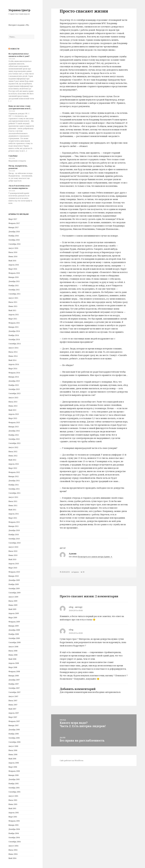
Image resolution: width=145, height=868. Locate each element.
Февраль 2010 (14, 572)
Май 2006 (12, 759)
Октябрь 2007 (14, 688)
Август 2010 (13, 547)
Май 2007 (12, 709)
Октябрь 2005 (14, 788)
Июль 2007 (13, 701)
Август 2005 (13, 796)
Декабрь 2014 (14, 331)
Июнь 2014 (13, 356)
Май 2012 (12, 460)
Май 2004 (12, 858)
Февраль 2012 (14, 472)
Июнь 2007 (13, 705)
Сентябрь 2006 (14, 742)
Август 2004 (13, 846)
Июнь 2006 (13, 754)
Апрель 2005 (14, 813)
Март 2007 (13, 717)
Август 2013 (13, 398)
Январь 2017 (14, 227)
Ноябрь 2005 (14, 784)
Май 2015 (12, 310)
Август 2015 (13, 298)
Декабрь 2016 (14, 232)
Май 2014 (12, 360)
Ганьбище (13, 156)
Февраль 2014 (14, 373)
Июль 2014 (13, 352)
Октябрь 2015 (14, 290)
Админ (76, 572)
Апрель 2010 (14, 564)
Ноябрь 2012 (14, 435)
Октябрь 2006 (14, 738)
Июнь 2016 (13, 256)
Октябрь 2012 (14, 439)
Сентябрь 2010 (14, 543)
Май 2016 (12, 261)
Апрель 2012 (14, 464)
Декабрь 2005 (14, 779)
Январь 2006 (14, 775)
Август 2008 (13, 647)
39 (83, 572)
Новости (15, 49)
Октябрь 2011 (14, 489)
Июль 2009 (13, 601)
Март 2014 (13, 369)
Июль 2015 (13, 302)
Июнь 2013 (13, 406)
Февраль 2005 (14, 821)
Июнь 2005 (13, 804)
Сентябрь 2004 (14, 842)
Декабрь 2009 (14, 580)
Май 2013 (12, 410)
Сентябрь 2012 (14, 443)
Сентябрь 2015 (14, 294)
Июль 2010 (13, 551)
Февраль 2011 (14, 522)
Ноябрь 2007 (14, 684)
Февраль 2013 (14, 422)
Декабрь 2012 (14, 431)
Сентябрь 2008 (14, 642)
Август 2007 (13, 696)
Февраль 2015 (14, 323)
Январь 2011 (14, 526)
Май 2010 (12, 559)
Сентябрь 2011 (14, 493)
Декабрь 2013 (14, 381)
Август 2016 (13, 248)
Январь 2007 (14, 725)
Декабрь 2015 (14, 281)
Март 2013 (13, 418)
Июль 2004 (13, 850)
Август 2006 (13, 746)
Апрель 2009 (14, 613)
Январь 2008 (14, 676)
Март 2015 (13, 319)
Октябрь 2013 (14, 389)
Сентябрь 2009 (14, 593)
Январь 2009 (14, 626)
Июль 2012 (13, 452)
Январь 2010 (14, 576)
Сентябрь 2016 (14, 244)
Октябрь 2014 (14, 339)
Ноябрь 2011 (14, 485)
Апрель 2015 (14, 315)
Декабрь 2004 (14, 829)
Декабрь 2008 (14, 630)
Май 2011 (12, 510)
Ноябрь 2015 (14, 286)
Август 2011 (13, 497)
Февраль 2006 (14, 771)
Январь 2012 (14, 476)
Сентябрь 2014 (14, 344)
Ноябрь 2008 (14, 634)
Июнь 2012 (13, 456)
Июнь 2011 (13, 505)
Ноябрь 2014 (14, 335)
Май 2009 (12, 609)
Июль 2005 (13, 800)
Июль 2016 (13, 252)
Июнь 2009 (13, 605)
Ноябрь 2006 (14, 734)
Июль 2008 (13, 651)
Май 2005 (12, 808)
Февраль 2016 (14, 273)
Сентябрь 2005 (14, 792)
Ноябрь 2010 (14, 535)
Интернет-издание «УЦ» (19, 25)
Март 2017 (13, 219)
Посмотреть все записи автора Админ (94, 557)
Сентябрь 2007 (14, 692)
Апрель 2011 (14, 514)
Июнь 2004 (13, 854)
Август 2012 (13, 447)
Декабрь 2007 (14, 680)
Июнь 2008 (13, 655)
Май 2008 (12, 659)
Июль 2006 (13, 750)
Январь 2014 (14, 377)
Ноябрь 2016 (14, 236)
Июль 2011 (13, 501)
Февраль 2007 (14, 721)
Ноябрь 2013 (14, 385)
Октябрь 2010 (14, 539)
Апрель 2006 (14, 763)
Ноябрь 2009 (14, 584)
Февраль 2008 (14, 671)
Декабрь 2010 (14, 530)
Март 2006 (13, 767)
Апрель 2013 (14, 414)
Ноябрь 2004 (14, 833)
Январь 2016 (14, 277)
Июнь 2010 (13, 555)
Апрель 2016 (14, 265)
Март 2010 (13, 568)
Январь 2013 (14, 427)
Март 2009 (13, 618)
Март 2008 (13, 667)
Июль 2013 (13, 402)
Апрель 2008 (14, 663)
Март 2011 (13, 518)
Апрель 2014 (14, 364)
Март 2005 (13, 817)
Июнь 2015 (13, 306)
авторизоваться (113, 692)
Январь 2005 (14, 825)
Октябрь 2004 (14, 837)
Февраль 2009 (14, 622)
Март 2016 (13, 269)
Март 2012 (13, 468)
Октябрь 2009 (14, 588)
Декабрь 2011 (14, 481)
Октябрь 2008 (14, 638)
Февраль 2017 (14, 223)
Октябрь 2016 (14, 240)
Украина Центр (19, 10)
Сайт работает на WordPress (72, 761)
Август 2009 (13, 597)
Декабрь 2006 (14, 730)
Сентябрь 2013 (14, 393)
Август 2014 (13, 348)
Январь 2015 (14, 327)
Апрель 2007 (14, 713)
